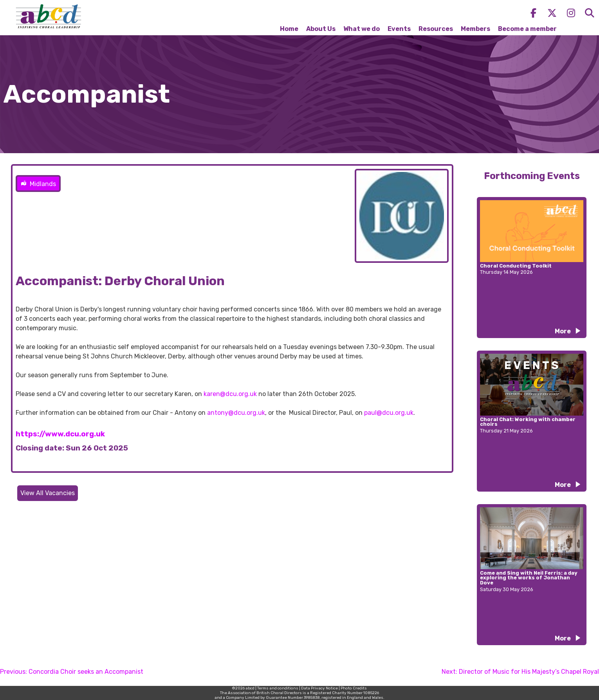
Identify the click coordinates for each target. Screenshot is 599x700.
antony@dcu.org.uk (236, 413)
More (563, 331)
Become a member (527, 29)
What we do (362, 29)
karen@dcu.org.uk (230, 394)
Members (475, 29)
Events (399, 29)
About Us (321, 29)
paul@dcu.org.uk (389, 413)
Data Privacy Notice (319, 688)
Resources (436, 29)
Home (289, 29)
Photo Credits (354, 688)
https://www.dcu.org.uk (60, 434)
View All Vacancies (48, 493)
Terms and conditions (278, 688)
